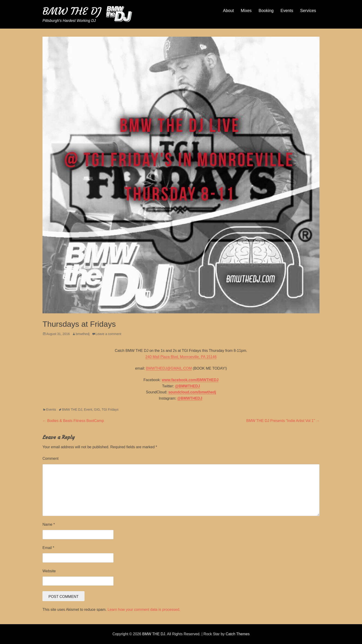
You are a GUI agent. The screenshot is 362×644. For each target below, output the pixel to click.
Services (308, 11)
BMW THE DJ (72, 11)
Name (49, 524)
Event (88, 410)
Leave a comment (108, 334)
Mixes (246, 11)
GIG (97, 410)
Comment (50, 459)
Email (48, 548)
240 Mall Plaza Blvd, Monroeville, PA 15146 (181, 357)
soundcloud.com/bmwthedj (192, 392)
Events (287, 11)
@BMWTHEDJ (187, 386)
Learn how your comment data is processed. (144, 610)
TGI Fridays (110, 410)
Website (49, 571)
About (228, 11)
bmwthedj (83, 334)
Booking (266, 11)
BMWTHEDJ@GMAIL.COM (169, 368)
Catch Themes (238, 634)
